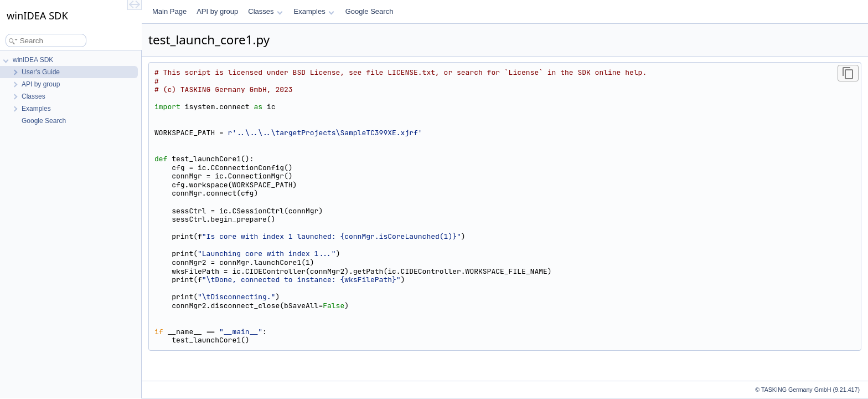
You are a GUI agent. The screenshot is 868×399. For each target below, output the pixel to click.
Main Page (169, 11)
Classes (265, 11)
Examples (314, 11)
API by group (217, 11)
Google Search (370, 11)
